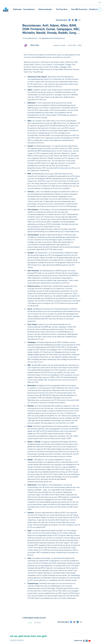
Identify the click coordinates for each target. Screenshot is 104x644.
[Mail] (79, 20)
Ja (30, 623)
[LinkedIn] (76, 20)
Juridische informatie (17, 640)
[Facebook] (69, 20)
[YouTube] (89, 640)
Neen (38, 623)
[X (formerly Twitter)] (73, 20)
